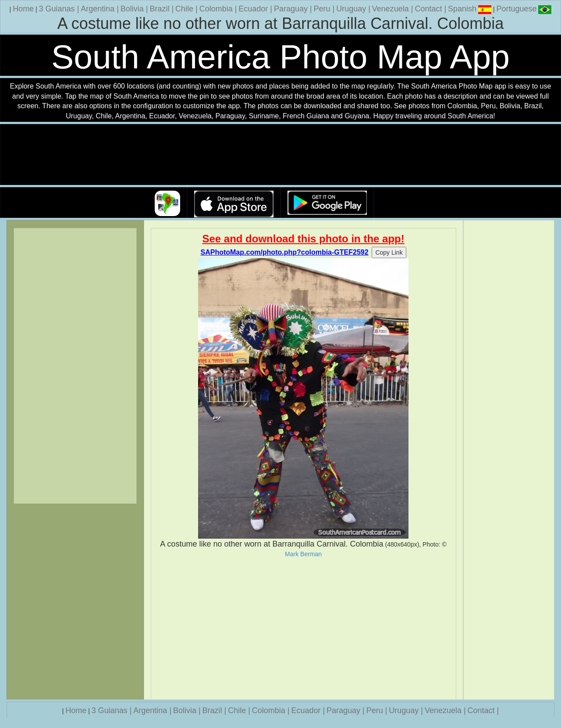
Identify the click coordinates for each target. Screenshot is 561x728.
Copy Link (389, 252)
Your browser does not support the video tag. (280, 155)
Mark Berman (303, 554)
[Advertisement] (304, 629)
